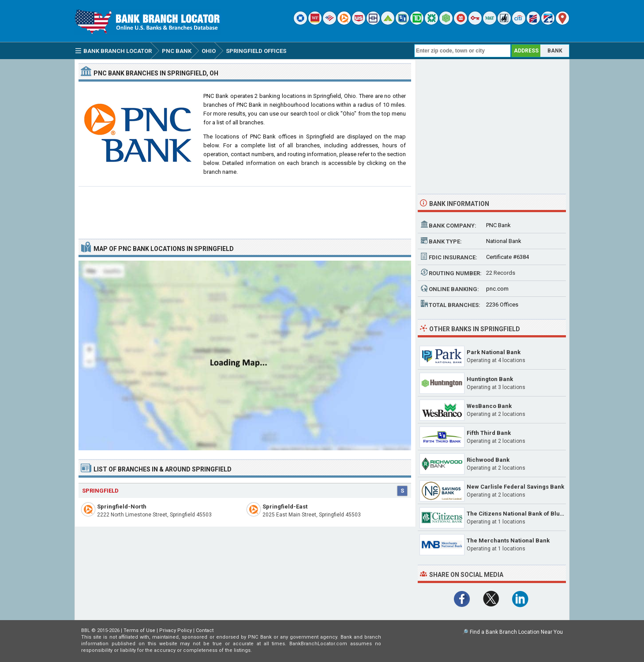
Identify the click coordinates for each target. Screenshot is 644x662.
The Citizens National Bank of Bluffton (520, 514)
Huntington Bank (490, 379)
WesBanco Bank (489, 406)
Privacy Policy (176, 630)
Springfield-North (122, 507)
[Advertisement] (245, 209)
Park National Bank (494, 352)
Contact (205, 630)
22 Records (501, 273)
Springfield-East (285, 507)
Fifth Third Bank (489, 433)
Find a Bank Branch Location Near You (516, 632)
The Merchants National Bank (508, 540)
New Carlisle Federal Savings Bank (515, 487)
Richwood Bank (488, 460)
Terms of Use (139, 630)
